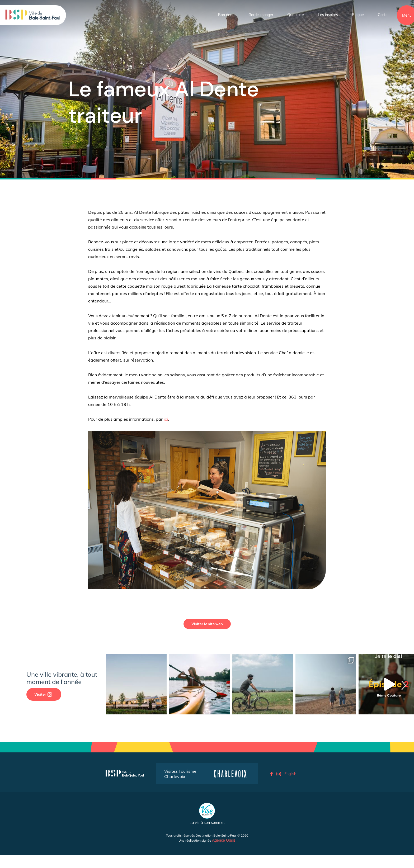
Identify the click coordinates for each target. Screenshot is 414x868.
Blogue (358, 15)
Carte (383, 15)
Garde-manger (261, 15)
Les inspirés (328, 15)
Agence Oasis (224, 840)
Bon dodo (226, 15)
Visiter (43, 694)
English (290, 774)
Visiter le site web (207, 624)
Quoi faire (296, 15)
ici (166, 419)
